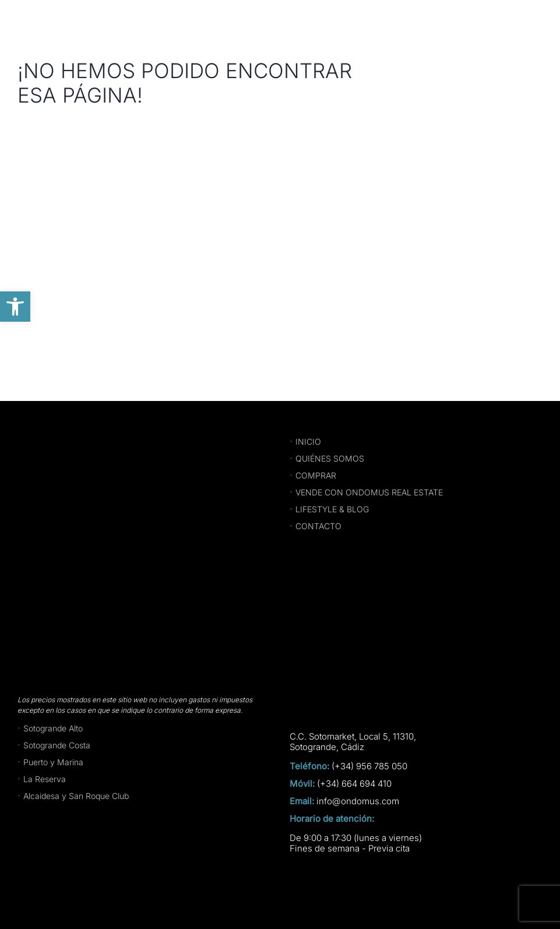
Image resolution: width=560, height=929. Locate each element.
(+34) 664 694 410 (354, 784)
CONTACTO (318, 526)
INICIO (308, 441)
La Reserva (45, 779)
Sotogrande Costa (57, 745)
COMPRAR (316, 475)
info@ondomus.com (358, 801)
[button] (15, 307)
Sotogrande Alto (53, 728)
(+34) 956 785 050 (369, 766)
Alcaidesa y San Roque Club (76, 796)
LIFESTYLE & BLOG (332, 509)
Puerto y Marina (53, 762)
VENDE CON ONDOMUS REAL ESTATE (369, 492)
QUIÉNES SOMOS (330, 458)
